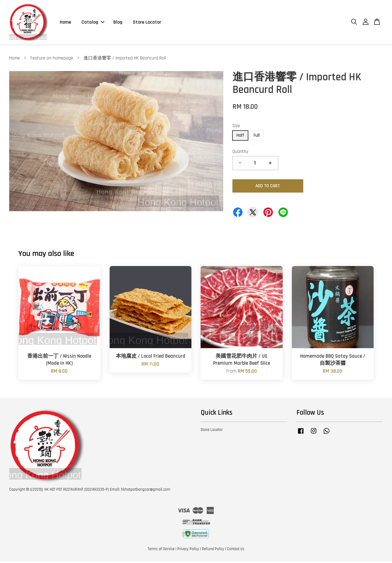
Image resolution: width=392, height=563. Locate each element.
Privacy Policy (188, 550)
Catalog (93, 23)
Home (65, 23)
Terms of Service (161, 550)
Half (240, 137)
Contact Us (236, 550)
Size (236, 127)
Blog (118, 23)
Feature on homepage (52, 59)
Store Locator (147, 23)
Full (257, 137)
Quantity (240, 153)
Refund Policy (213, 550)
